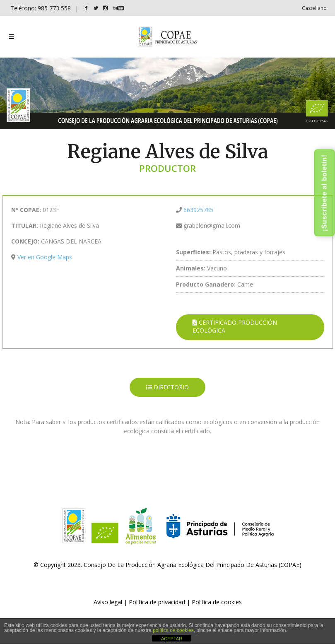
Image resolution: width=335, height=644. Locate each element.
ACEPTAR (172, 639)
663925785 (198, 210)
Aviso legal (108, 602)
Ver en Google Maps (45, 257)
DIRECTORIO (167, 387)
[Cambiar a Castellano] (314, 8)
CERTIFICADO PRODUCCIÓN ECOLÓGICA (235, 327)
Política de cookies (217, 602)
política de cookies (173, 630)
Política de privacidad (157, 602)
